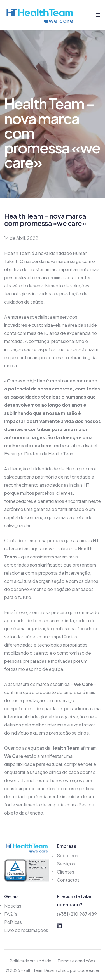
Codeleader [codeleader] (88, 970)
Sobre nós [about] (67, 855)
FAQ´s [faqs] (11, 914)
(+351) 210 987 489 (77, 914)
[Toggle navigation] (98, 15)
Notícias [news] (13, 906)
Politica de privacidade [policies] (31, 961)
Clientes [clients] (66, 872)
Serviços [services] (66, 864)
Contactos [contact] (68, 880)
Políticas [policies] (13, 922)
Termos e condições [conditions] (76, 961)
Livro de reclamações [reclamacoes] (26, 930)
